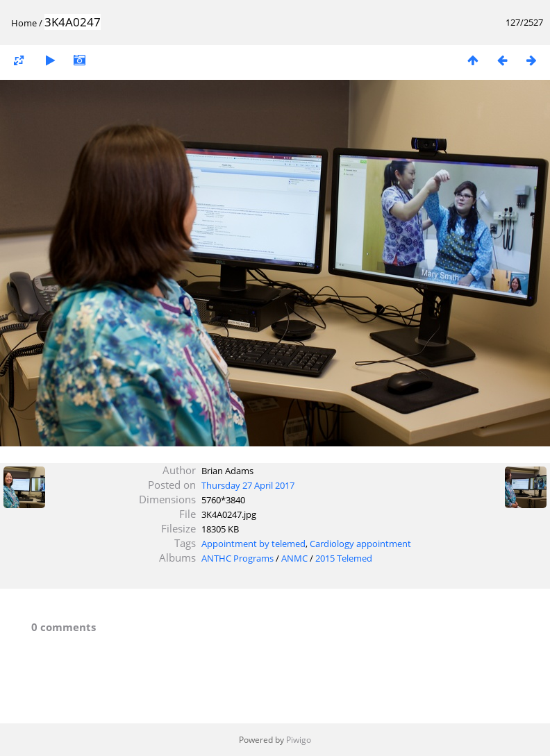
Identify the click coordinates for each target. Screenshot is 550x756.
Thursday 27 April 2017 (248, 485)
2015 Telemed (344, 558)
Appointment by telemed (253, 544)
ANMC (294, 558)
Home (24, 23)
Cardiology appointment (360, 544)
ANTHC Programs (237, 558)
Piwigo (299, 740)
